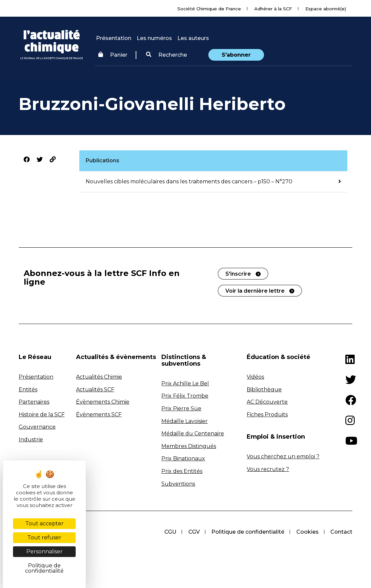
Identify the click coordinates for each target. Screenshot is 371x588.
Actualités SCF (95, 389)
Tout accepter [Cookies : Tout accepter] (44, 523)
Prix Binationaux (183, 458)
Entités (28, 389)
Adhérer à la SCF (273, 9)
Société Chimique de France (209, 9)
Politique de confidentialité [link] (44, 568)
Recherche (166, 55)
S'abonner (236, 55)
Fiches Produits (267, 414)
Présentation (114, 38)
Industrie (31, 439)
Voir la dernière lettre (255, 291)
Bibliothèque (264, 389)
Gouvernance (37, 427)
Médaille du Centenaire (193, 433)
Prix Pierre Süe (181, 408)
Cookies (307, 532)
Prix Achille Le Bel (185, 383)
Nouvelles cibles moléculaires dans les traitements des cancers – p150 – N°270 (189, 181)
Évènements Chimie (103, 402)
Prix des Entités (182, 471)
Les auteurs (193, 38)
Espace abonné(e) (326, 9)
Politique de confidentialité (247, 532)
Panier (113, 55)
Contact (341, 532)
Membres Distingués (189, 446)
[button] (166, 55)
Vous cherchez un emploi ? (283, 456)
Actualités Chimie (99, 377)
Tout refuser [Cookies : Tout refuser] (44, 537)
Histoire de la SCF (42, 414)
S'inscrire (238, 274)
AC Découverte (267, 402)
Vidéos (255, 377)
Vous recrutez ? (268, 469)
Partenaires (34, 402)
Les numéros (154, 38)
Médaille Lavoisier (184, 421)
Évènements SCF (99, 414)
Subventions (178, 484)
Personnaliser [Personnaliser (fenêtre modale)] (44, 551)
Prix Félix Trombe (185, 396)
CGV (193, 532)
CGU (170, 532)
